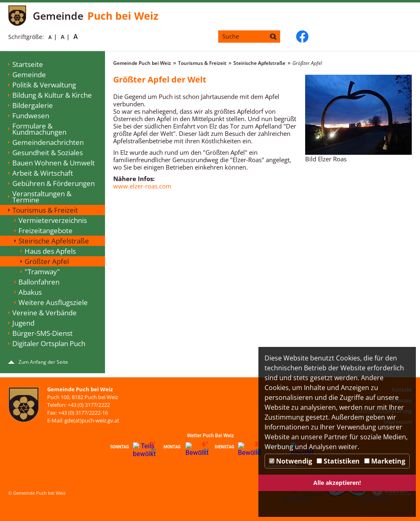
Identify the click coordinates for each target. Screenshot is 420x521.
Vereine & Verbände (45, 313)
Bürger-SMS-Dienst (42, 333)
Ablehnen (377, 499)
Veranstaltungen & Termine (42, 197)
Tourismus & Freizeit (45, 210)
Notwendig (291, 461)
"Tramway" (42, 272)
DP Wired (403, 512)
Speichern (298, 499)
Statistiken (338, 461)
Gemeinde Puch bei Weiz (142, 63)
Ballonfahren (39, 282)
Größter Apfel (47, 261)
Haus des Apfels (50, 251)
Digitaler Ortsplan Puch (49, 343)
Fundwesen (31, 116)
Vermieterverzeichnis (53, 220)
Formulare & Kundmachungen (39, 129)
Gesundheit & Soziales (48, 153)
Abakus (30, 292)
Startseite (28, 64)
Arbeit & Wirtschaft (43, 173)
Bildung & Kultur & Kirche (52, 95)
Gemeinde (29, 75)
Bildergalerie (33, 105)
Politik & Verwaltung (44, 85)
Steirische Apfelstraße (54, 241)
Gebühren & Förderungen (54, 183)
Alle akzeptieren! (337, 483)
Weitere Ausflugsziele (53, 302)
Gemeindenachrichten (48, 142)
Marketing (385, 461)
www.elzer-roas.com (142, 186)
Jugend (23, 323)
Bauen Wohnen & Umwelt (54, 163)
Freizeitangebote (46, 231)
